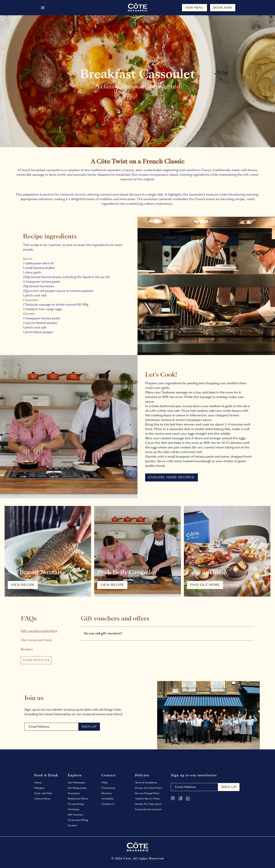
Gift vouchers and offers (39, 631)
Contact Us (108, 804)
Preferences (108, 788)
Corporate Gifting (78, 820)
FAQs (105, 783)
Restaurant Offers (78, 799)
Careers (72, 825)
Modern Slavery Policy (148, 799)
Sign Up (89, 727)
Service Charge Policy (147, 793)
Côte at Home (42, 799)
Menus (38, 783)
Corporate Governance (148, 809)
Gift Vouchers (76, 815)
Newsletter (108, 799)
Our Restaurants (77, 788)
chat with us (36, 660)
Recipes (27, 649)
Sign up (229, 787)
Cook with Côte (43, 793)
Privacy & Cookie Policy (149, 788)
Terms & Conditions (146, 783)
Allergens (39, 788)
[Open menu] (43, 8)
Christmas (74, 809)
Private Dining (76, 804)
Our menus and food (36, 640)
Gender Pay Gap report (148, 804)
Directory (107, 793)
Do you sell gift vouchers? (103, 633)
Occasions (74, 793)
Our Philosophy (77, 783)
